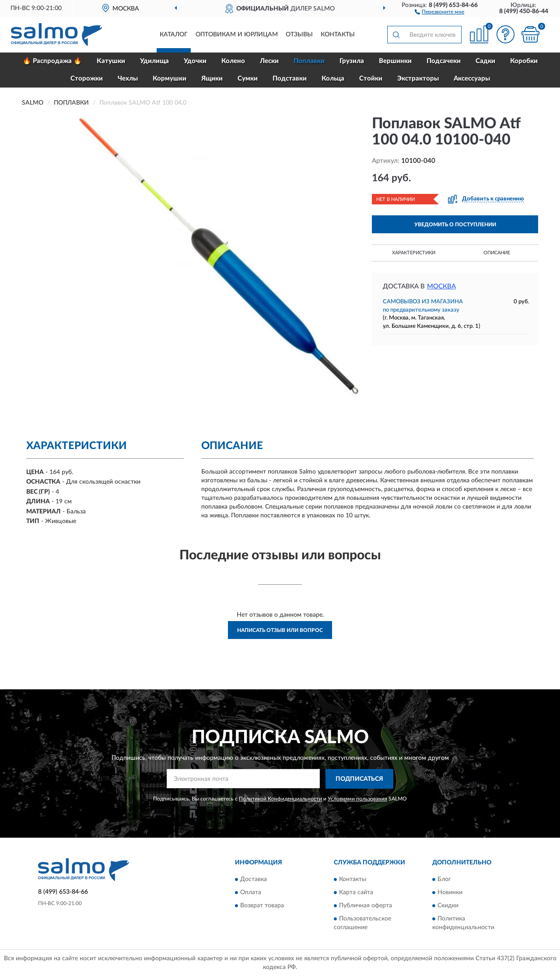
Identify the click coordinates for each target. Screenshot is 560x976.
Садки (485, 61)
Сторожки (87, 79)
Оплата (251, 893)
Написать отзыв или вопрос (280, 630)
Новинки (450, 893)
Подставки (290, 79)
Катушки (111, 61)
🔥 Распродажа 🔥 (52, 61)
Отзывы (299, 35)
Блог (444, 880)
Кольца (333, 79)
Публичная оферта (366, 906)
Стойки (371, 79)
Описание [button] (497, 253)
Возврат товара (262, 906)
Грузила (352, 61)
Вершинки (395, 61)
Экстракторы (418, 79)
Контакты (338, 35)
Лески (269, 61)
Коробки (524, 61)
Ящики (212, 79)
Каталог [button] (174, 35)
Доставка (254, 880)
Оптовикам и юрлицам (237, 35)
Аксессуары (472, 79)
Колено (233, 61)
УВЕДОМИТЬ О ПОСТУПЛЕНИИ (455, 225)
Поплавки (309, 61)
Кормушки (170, 79)
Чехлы (128, 79)
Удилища (154, 61)
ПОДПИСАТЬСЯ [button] (359, 779)
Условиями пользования (357, 799)
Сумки (248, 79)
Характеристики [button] (414, 253)
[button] (439, 11)
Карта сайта (356, 893)
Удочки (195, 61)
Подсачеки (444, 61)
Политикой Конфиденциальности (280, 799)
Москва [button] (441, 286)
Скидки (448, 906)
